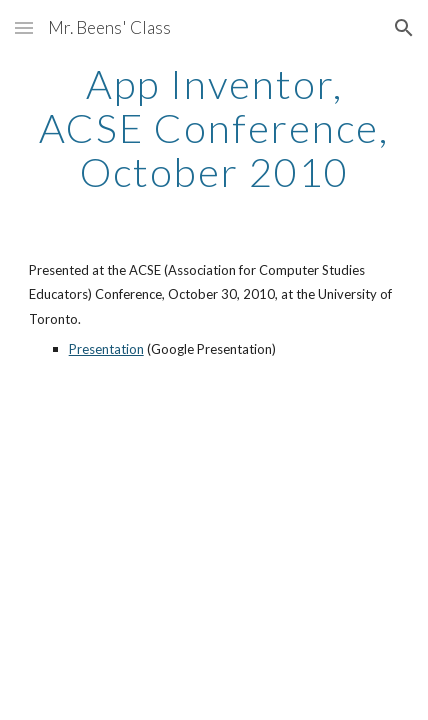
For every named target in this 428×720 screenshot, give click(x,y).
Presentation (106, 349)
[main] (214, 128)
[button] (24, 27)
